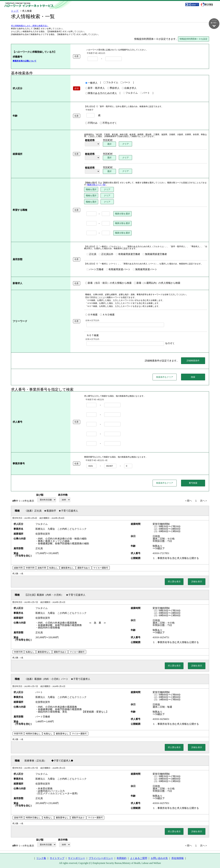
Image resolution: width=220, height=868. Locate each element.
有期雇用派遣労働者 (128, 254)
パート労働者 (95, 270)
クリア (126, 144)
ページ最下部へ (214, 23)
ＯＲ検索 (91, 315)
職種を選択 (91, 190)
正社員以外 (106, 254)
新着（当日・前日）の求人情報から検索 (108, 283)
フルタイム (111, 83)
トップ (15, 11)
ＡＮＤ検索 (107, 315)
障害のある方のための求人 (101, 93)
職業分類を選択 (122, 214)
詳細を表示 (197, 582)
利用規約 (122, 858)
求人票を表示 (174, 582)
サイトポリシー (77, 858)
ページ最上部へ (214, 858)
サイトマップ (57, 858)
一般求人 (91, 83)
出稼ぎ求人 (129, 88)
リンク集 (41, 858)
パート (126, 83)
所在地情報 (178, 858)
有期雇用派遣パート (118, 270)
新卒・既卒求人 (95, 88)
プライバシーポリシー (101, 858)
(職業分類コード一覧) (96, 185)
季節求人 (113, 88)
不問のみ (91, 123)
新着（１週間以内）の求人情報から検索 (157, 283)
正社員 (91, 254)
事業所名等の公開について (24, 61)
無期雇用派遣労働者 (155, 254)
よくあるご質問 (139, 858)
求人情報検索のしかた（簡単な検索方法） (30, 26)
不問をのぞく (108, 123)
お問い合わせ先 (159, 858)
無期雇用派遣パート (145, 270)
